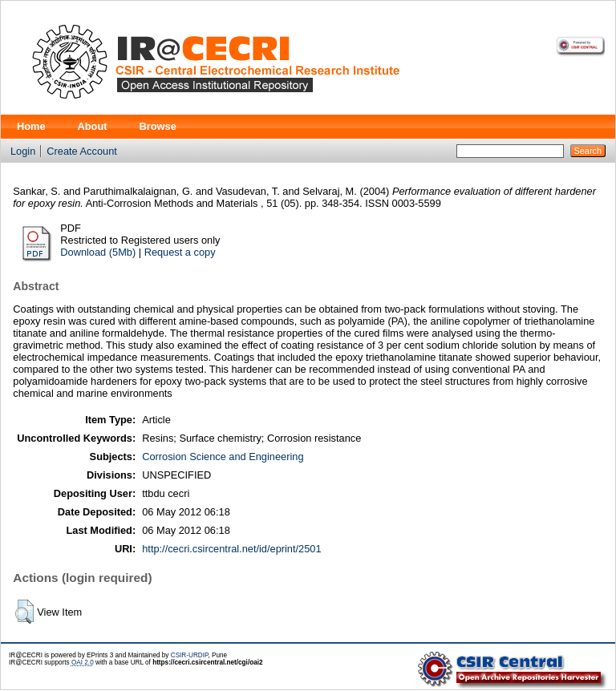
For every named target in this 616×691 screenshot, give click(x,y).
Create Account (82, 151)
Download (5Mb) (98, 252)
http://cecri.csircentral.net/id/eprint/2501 (231, 549)
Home (31, 126)
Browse (158, 126)
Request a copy (180, 252)
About (93, 126)
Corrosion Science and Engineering (223, 457)
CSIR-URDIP (190, 655)
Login (23, 151)
